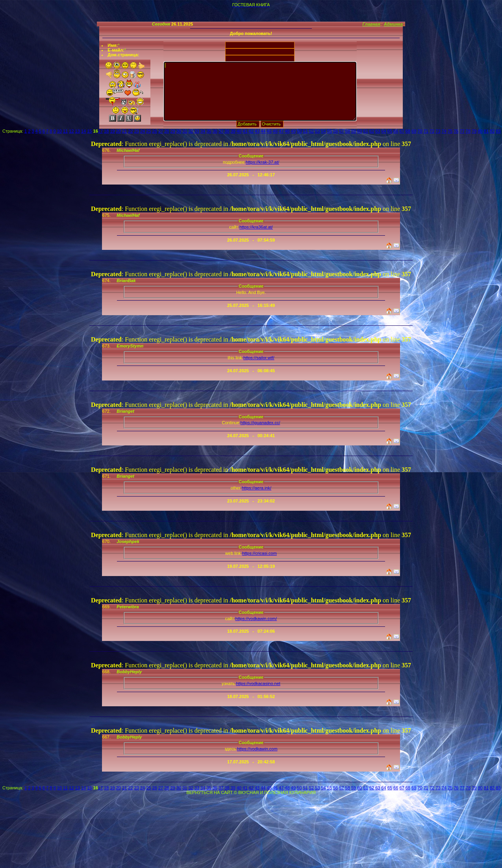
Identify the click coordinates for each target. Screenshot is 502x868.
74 (444, 131)
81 (486, 131)
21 (124, 131)
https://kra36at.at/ (256, 227)
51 (305, 131)
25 (148, 131)
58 (348, 131)
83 (498, 131)
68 (408, 131)
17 (100, 131)
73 (438, 131)
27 (161, 131)
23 (137, 131)
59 (354, 131)
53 (317, 131)
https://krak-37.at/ (262, 162)
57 (341, 131)
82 (492, 131)
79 (474, 131)
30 (179, 131)
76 (456, 131)
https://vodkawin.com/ (256, 619)
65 (390, 131)
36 (215, 131)
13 (78, 131)
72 (432, 131)
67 (402, 131)
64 (383, 131)
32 (191, 131)
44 (263, 131)
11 (65, 131)
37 (221, 131)
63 (378, 131)
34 (203, 131)
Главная (371, 24)
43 (257, 131)
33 (197, 131)
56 (335, 131)
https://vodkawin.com (257, 749)
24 (143, 131)
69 (414, 131)
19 (112, 131)
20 (119, 131)
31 (185, 131)
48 (287, 131)
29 (173, 131)
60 (359, 131)
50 (299, 131)
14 (83, 131)
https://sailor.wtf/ (259, 358)
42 (251, 131)
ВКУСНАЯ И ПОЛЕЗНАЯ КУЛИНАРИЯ (277, 792)
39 (233, 131)
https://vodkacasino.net (258, 683)
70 (420, 131)
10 (59, 131)
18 (106, 131)
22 (130, 131)
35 (209, 131)
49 (293, 131)
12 (71, 131)
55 (330, 131)
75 (450, 131)
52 (311, 131)
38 (227, 131)
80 (480, 131)
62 (372, 131)
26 (155, 131)
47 (281, 131)
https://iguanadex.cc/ (260, 423)
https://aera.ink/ (257, 488)
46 (275, 131)
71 (426, 131)
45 (269, 131)
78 (468, 131)
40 (239, 131)
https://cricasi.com (259, 553)
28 (167, 131)
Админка (393, 24)
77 (462, 131)
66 (396, 131)
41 (245, 131)
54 (323, 131)
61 (366, 131)
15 (89, 131)
